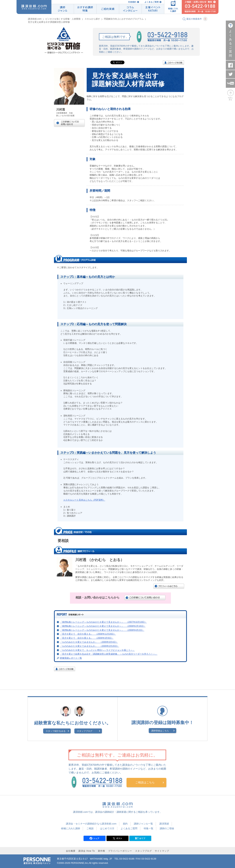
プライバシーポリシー (120, 851)
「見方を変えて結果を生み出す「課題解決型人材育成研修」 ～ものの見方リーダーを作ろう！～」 (109, 654)
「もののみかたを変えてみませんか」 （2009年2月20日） (90, 646)
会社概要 (71, 851)
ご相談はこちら (145, 782)
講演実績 (164, 824)
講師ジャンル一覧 (143, 824)
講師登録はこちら (160, 731)
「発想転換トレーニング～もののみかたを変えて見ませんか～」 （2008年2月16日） (103, 626)
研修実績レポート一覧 (71, 658)
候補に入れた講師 (70, 828)
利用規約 (132, 2)
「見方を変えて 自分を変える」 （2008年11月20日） (88, 634)
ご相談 (90, 828)
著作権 (101, 851)
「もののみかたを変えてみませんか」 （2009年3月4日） (89, 642)
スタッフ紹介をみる (56, 731)
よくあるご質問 (152, 2)
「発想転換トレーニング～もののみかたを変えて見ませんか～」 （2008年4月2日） (102, 630)
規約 (125, 824)
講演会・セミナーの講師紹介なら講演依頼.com (91, 824)
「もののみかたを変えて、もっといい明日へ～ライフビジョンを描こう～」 (97, 650)
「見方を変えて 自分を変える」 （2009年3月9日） (87, 638)
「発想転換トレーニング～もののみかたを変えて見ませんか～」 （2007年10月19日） (103, 622)
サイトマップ (162, 851)
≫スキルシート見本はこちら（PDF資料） (84, 500)
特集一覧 (149, 828)
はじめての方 (107, 828)
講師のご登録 (167, 828)
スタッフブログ (85, 731)
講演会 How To (87, 851)
